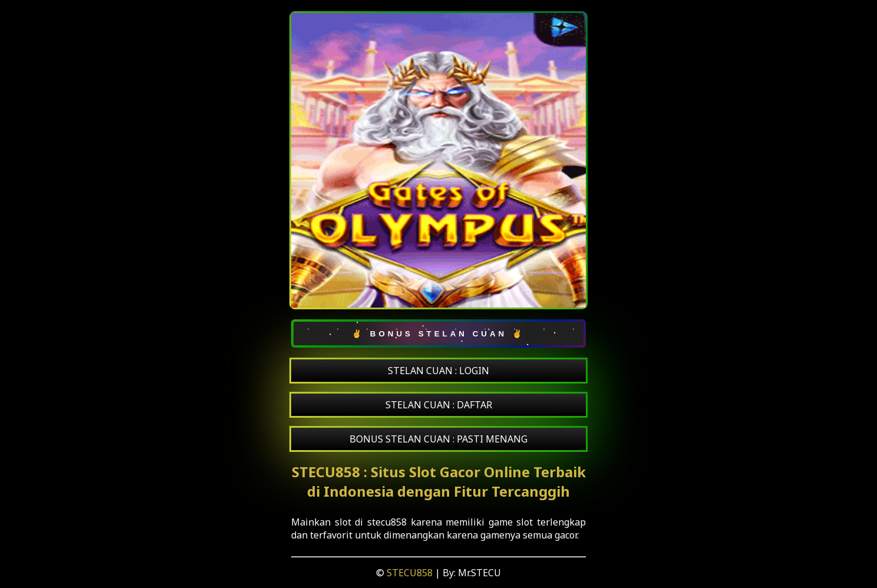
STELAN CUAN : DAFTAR (439, 405)
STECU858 (411, 573)
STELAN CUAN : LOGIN (438, 371)
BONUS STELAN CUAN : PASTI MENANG (438, 439)
